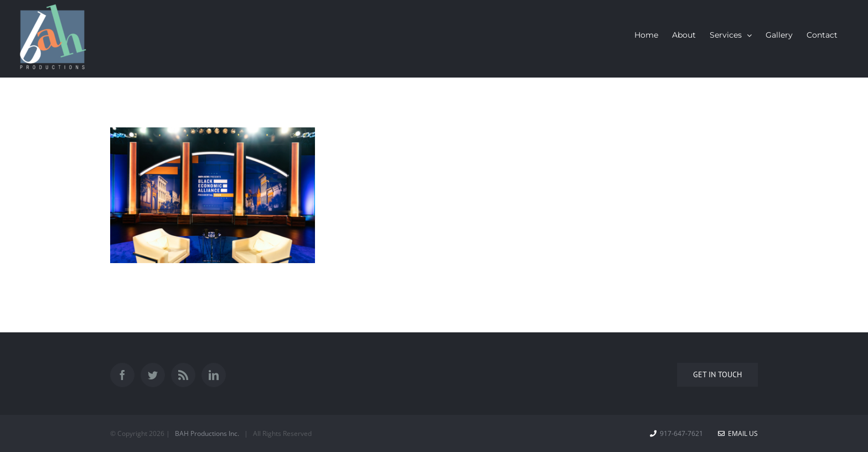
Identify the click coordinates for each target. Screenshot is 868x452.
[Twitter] (153, 375)
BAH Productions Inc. (207, 433)
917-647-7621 (681, 433)
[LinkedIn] (214, 375)
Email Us (738, 433)
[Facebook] (122, 375)
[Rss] (183, 375)
